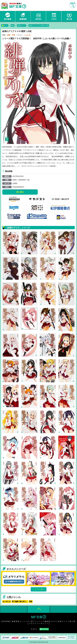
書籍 (13, 25)
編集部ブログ (50, 621)
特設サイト (63, 621)
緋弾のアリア (21, 25)
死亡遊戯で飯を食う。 (20, 601)
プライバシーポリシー (39, 623)
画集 (31, 601)
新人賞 (69, 16)
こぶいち (27, 35)
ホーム (6, 25)
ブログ (54, 16)
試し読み (20, 192)
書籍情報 (23, 16)
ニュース (38, 16)
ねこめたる (7, 601)
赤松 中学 (11, 35)
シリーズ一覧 (27, 621)
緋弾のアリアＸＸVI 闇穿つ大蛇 (39, 25)
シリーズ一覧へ (39, 589)
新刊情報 (8, 16)
